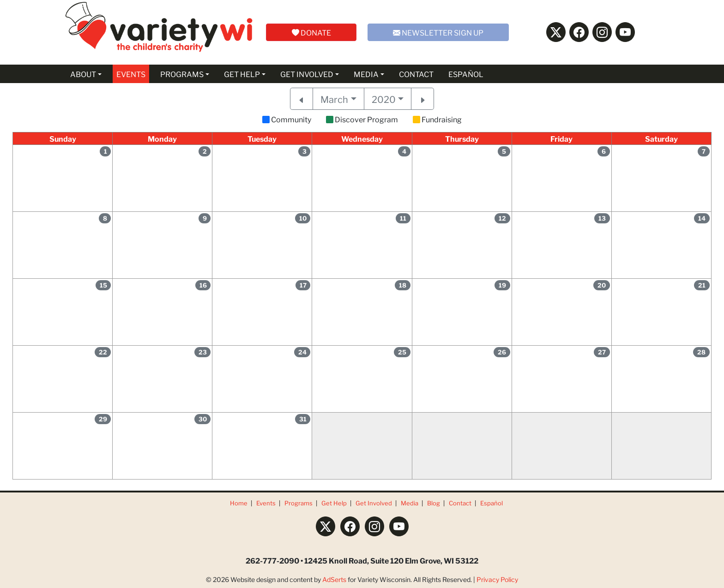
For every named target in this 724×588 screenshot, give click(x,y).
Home (239, 503)
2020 (384, 99)
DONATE (311, 32)
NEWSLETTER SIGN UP (438, 32)
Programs (299, 503)
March (334, 99)
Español (492, 503)
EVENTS (131, 74)
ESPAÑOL (466, 74)
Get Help (334, 503)
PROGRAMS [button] (182, 74)
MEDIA (366, 74)
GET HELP (242, 74)
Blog (434, 503)
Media (410, 503)
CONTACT (416, 74)
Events (266, 503)
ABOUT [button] (83, 74)
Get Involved (374, 503)
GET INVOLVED (307, 74)
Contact (460, 503)
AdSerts (334, 579)
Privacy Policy (497, 579)
